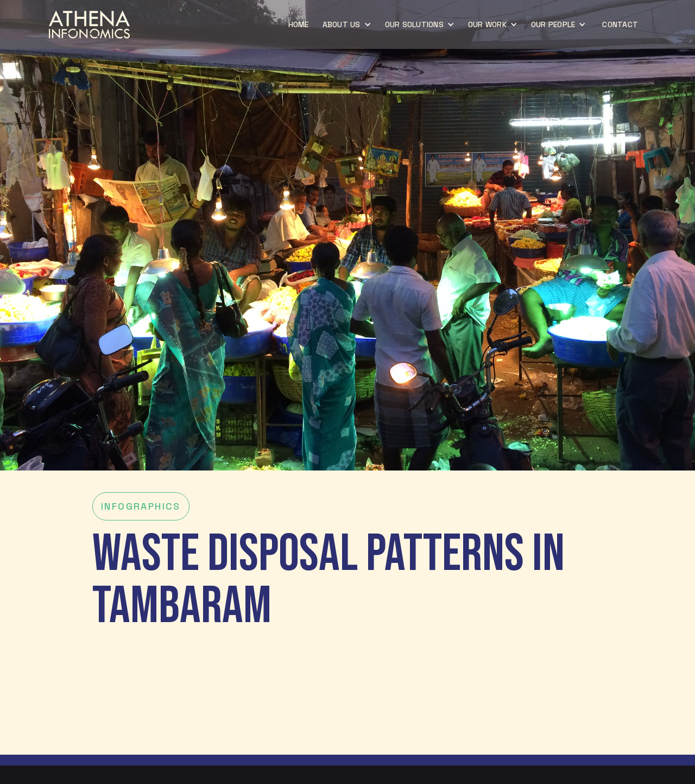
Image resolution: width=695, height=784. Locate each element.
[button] (348, 24)
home (299, 24)
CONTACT (620, 24)
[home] (89, 24)
